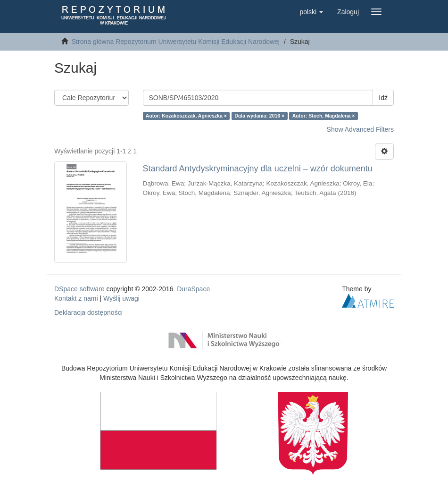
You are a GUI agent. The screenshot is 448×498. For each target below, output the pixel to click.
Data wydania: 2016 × (259, 116)
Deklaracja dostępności (88, 312)
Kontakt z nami (76, 298)
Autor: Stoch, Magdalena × (324, 116)
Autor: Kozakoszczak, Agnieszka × (186, 116)
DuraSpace (193, 289)
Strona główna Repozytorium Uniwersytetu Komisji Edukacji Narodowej (176, 42)
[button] (311, 12)
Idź (383, 98)
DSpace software (79, 289)
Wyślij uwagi (121, 298)
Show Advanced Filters (360, 129)
